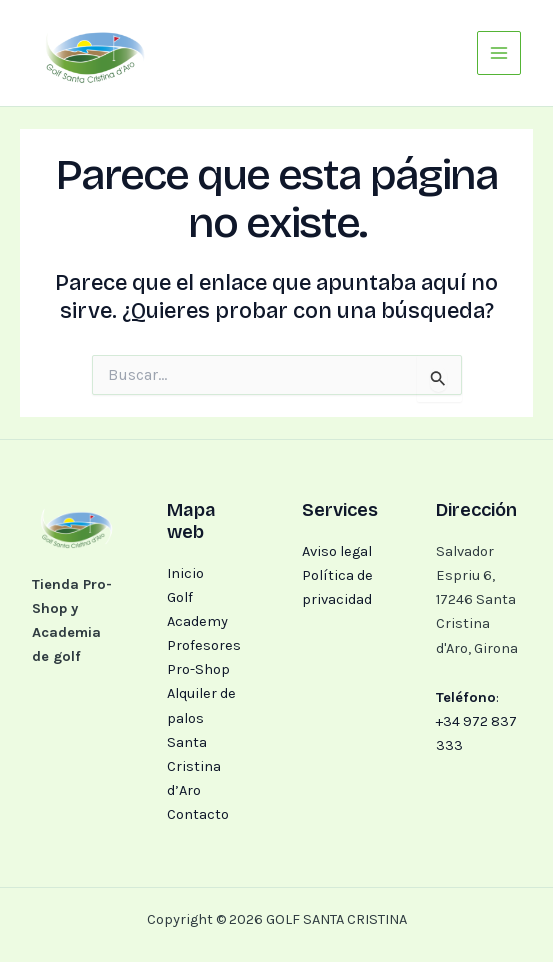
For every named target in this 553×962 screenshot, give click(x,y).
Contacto (198, 814)
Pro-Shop (198, 669)
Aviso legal (337, 551)
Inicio (185, 573)
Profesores (204, 645)
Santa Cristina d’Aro (194, 766)
